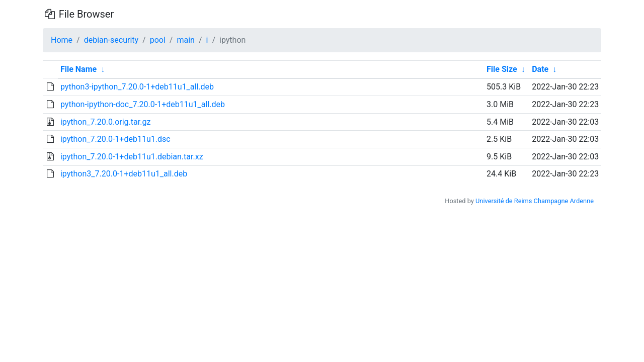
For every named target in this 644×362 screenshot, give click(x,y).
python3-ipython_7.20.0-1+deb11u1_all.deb (137, 87)
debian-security (111, 40)
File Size (502, 69)
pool (158, 40)
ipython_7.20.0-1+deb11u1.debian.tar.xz (132, 157)
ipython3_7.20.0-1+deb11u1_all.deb (124, 174)
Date (540, 69)
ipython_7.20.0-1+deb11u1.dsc (115, 139)
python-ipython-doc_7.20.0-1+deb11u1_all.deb (143, 104)
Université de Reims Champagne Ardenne (535, 201)
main (185, 40)
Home (62, 40)
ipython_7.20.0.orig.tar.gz (105, 122)
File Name (78, 69)
